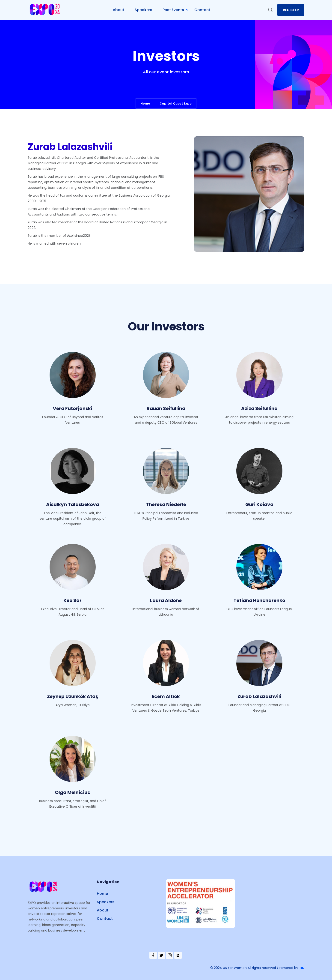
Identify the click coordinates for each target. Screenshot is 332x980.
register (291, 10)
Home (145, 103)
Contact (105, 919)
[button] (177, 10)
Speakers (106, 902)
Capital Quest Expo (176, 103)
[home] (45, 10)
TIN (302, 968)
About (103, 910)
